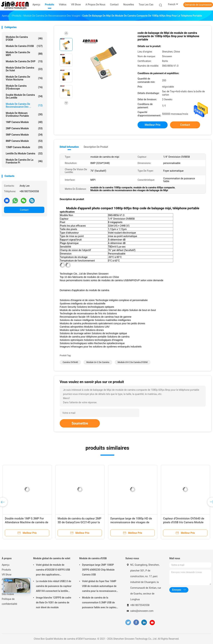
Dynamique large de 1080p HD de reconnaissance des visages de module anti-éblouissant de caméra (132, 522)
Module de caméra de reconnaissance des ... (24, 105)
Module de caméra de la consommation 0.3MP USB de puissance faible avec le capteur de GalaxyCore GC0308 (100, 603)
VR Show (7, 575)
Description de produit (96, 147)
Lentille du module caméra (24, 153)
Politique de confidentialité (9, 601)
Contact (24, 210)
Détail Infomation (69, 147)
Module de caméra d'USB (24, 46)
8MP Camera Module (24, 141)
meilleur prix (153, 125)
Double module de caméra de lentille (24, 96)
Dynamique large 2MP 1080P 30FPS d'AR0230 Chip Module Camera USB (98, 570)
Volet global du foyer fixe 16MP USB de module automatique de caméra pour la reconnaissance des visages (99, 587)
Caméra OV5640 (70, 362)
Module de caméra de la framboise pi (24, 161)
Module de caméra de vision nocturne (24, 78)
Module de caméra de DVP (24, 61)
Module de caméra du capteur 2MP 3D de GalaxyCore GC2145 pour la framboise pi (79, 522)
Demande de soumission (198, 5)
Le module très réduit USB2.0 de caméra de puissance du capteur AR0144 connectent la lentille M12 (54, 587)
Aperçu (6, 565)
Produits (6, 570)
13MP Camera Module (24, 147)
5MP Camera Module (24, 135)
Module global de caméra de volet (24, 69)
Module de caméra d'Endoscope (24, 87)
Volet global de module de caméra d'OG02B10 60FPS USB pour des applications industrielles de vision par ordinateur (53, 570)
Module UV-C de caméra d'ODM (133, 362)
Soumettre (80, 423)
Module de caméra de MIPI (24, 54)
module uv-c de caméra (98, 362)
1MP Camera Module (24, 122)
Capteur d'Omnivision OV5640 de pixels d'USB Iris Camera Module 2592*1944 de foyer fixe (184, 522)
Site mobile (8, 594)
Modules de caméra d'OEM (24, 38)
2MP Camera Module (24, 128)
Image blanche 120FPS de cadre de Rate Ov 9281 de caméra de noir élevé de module (54, 602)
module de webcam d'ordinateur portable (24, 114)
